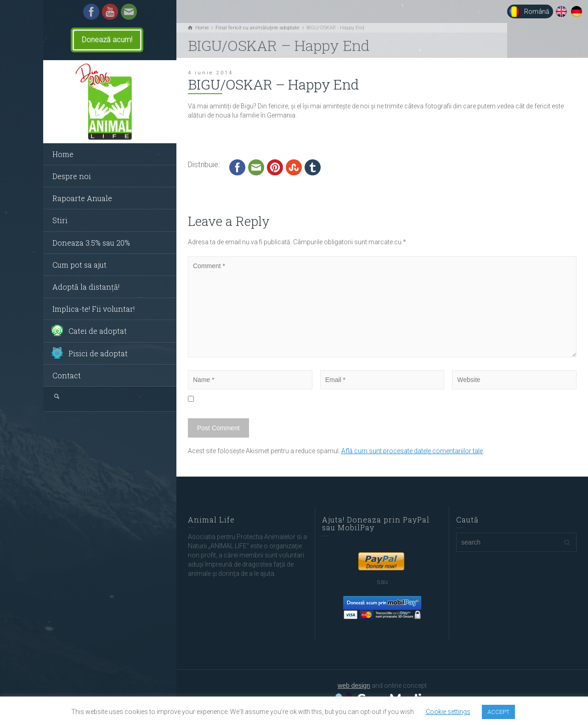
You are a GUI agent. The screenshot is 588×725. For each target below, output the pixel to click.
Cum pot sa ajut (79, 265)
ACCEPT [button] (498, 712)
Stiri (60, 220)
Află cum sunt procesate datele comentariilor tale (412, 451)
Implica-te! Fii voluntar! (93, 309)
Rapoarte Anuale (82, 198)
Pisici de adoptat (98, 353)
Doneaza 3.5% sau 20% (91, 243)
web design (354, 686)
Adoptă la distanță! (86, 287)
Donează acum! (107, 40)
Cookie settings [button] (448, 712)
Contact (67, 375)
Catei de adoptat (98, 331)
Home (63, 154)
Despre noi (72, 176)
